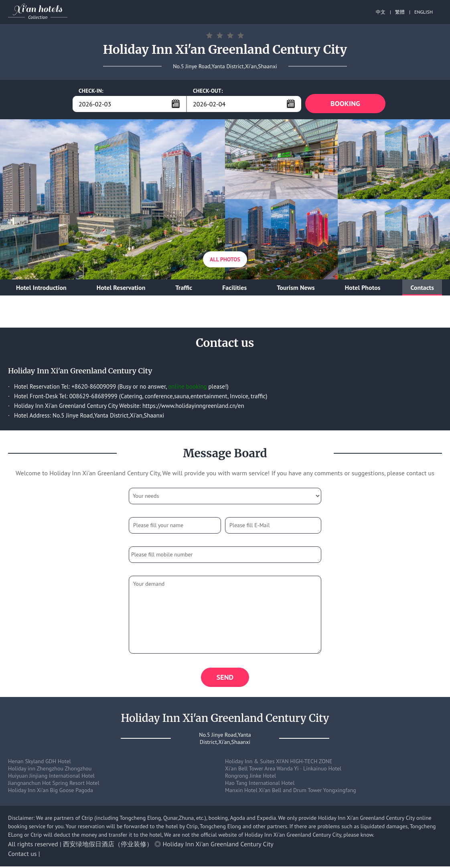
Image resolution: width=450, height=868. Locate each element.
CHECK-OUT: (208, 91)
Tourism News (296, 288)
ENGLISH (424, 12)
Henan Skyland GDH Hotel (40, 763)
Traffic (184, 288)
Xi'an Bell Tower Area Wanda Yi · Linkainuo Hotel (283, 770)
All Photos (225, 260)
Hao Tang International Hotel (260, 784)
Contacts (422, 288)
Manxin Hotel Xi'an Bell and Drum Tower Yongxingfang (291, 792)
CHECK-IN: (91, 91)
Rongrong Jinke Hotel (250, 777)
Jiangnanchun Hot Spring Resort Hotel (54, 784)
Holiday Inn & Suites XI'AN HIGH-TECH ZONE (279, 763)
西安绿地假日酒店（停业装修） (108, 846)
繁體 (400, 12)
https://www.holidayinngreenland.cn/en (193, 406)
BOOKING (345, 104)
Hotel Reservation (121, 288)
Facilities (234, 288)
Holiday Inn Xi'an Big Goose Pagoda (51, 792)
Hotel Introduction (41, 288)
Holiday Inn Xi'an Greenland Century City (218, 846)
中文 (381, 12)
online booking (187, 387)
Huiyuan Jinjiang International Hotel (51, 777)
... (176, 104)
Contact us (22, 855)
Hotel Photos (363, 288)
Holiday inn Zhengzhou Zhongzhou (50, 770)
